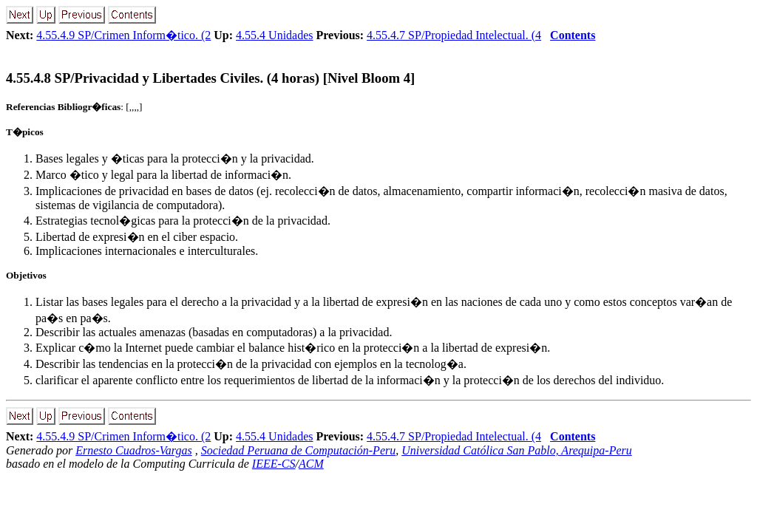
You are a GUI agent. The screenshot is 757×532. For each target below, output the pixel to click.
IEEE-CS (274, 464)
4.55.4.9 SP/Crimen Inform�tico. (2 (123, 35)
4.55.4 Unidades (274, 35)
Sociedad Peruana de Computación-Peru (299, 450)
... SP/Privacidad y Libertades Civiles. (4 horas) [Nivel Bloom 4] (210, 78)
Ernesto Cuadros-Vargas (134, 450)
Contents (573, 35)
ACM (311, 464)
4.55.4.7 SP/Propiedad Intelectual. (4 (454, 35)
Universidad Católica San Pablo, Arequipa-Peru (517, 450)
